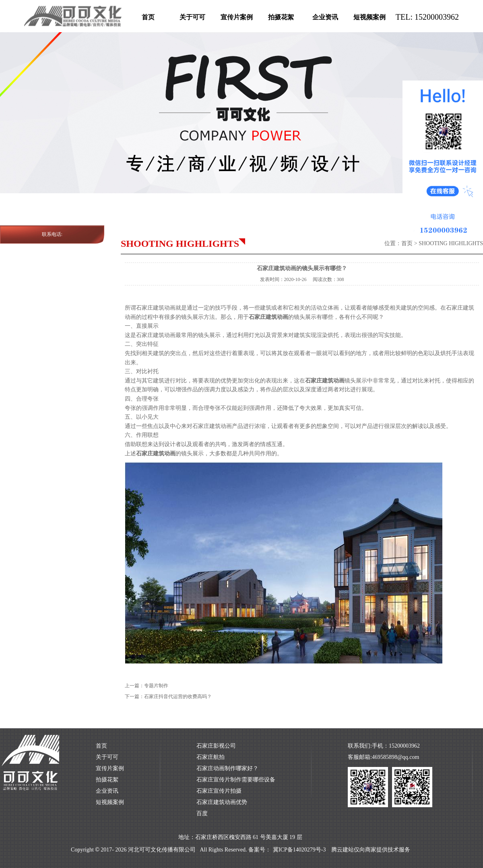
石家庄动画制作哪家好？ (227, 768)
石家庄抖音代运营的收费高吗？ (178, 696)
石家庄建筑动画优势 (222, 802)
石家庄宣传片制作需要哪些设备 (236, 780)
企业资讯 (325, 17)
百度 (202, 813)
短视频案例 (369, 17)
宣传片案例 (237, 17)
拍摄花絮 (281, 17)
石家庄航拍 (211, 757)
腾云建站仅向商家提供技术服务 (371, 850)
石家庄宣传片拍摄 (219, 791)
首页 (148, 17)
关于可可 (192, 17)
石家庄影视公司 (216, 746)
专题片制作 (156, 686)
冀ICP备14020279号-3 (299, 850)
